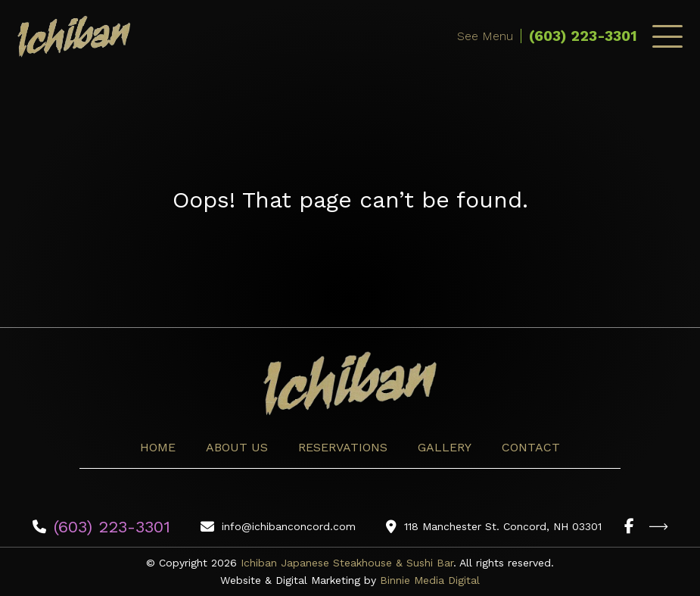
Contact (531, 447)
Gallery (445, 447)
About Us (237, 447)
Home (158, 447)
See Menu (485, 36)
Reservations (343, 447)
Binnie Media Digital (430, 580)
